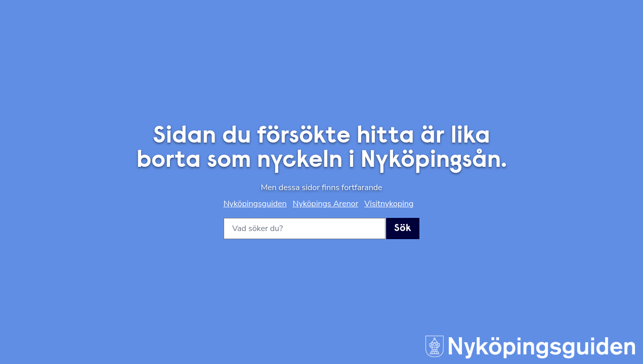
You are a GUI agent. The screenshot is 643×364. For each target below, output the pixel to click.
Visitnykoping (389, 204)
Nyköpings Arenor (326, 204)
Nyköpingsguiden (255, 204)
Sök (403, 229)
